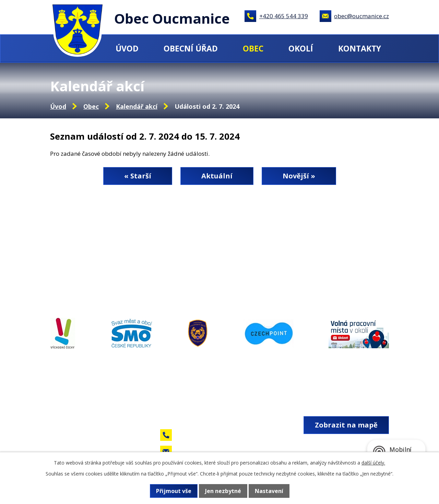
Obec (253, 48)
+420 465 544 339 (284, 16)
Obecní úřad (191, 48)
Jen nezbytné (223, 491)
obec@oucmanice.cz (361, 16)
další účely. (373, 463)
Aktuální (217, 176)
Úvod (127, 48)
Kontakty (360, 48)
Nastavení (269, 491)
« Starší (138, 176)
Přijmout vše (174, 491)
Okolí (301, 48)
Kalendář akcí (137, 106)
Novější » (299, 176)
